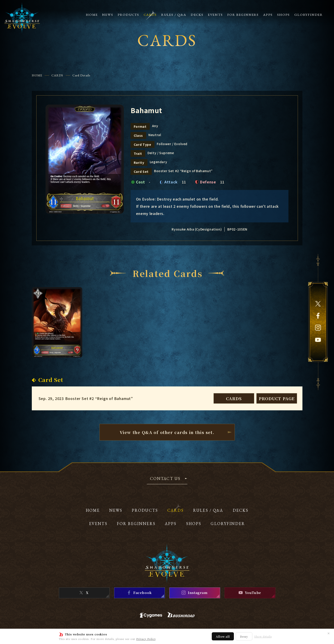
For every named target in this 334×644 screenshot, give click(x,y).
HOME (37, 75)
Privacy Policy (146, 639)
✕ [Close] (329, 633)
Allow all (223, 636)
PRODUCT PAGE (277, 398)
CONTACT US (165, 479)
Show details (263, 636)
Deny (244, 636)
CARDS (57, 75)
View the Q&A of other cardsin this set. (167, 432)
